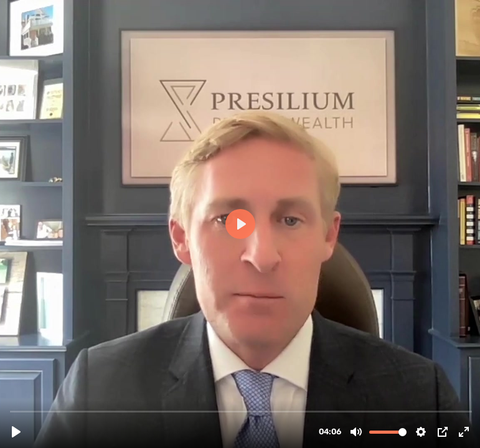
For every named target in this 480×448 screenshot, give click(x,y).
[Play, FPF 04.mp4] (16, 432)
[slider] (241, 411)
